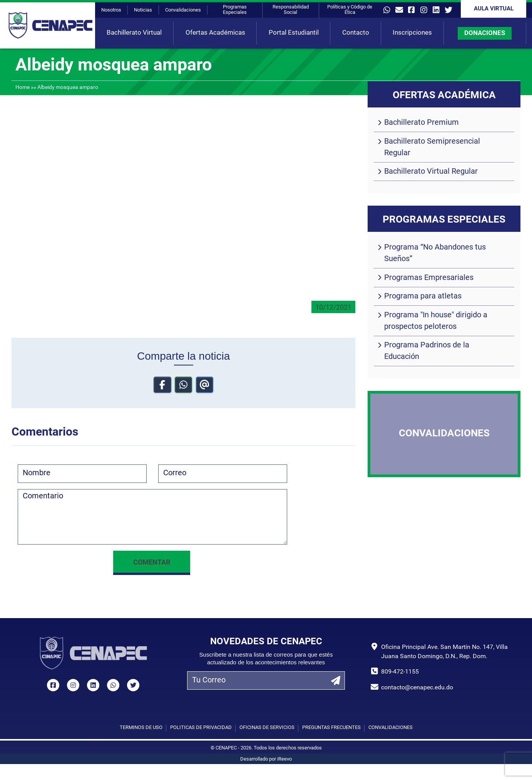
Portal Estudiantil (294, 33)
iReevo (284, 759)
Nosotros (111, 10)
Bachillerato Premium (422, 123)
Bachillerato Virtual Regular (431, 172)
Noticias (143, 10)
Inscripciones (412, 33)
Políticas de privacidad (201, 728)
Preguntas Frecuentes (331, 728)
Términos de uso (141, 728)
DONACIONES (485, 33)
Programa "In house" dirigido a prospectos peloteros (436, 321)
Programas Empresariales (429, 278)
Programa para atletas (423, 297)
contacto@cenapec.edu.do (417, 688)
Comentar (152, 563)
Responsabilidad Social (291, 10)
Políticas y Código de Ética (350, 10)
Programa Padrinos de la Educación (427, 351)
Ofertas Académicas (215, 33)
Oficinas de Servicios (267, 728)
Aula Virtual (494, 9)
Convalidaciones (183, 10)
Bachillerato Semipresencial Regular (432, 147)
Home (23, 88)
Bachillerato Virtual (134, 33)
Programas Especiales (235, 10)
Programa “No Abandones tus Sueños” (435, 253)
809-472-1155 (400, 672)
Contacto (356, 33)
